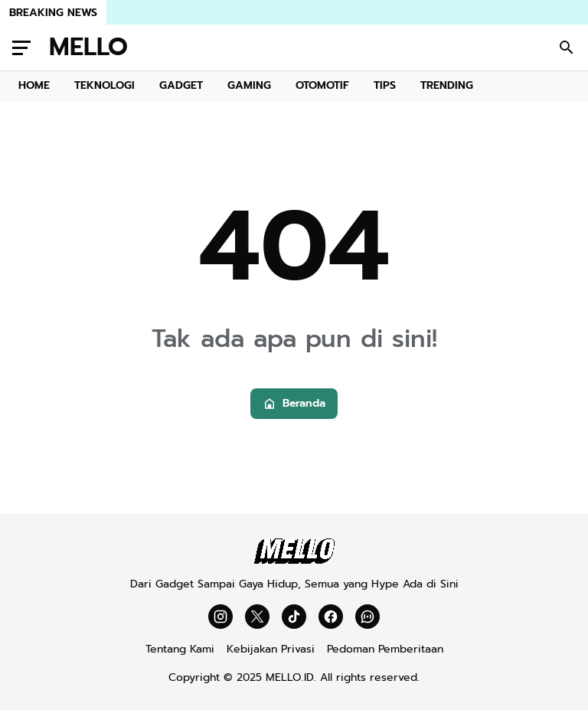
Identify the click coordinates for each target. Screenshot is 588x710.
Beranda (294, 403)
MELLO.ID (290, 677)
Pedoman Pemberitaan (385, 649)
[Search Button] (567, 47)
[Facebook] (331, 617)
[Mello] (294, 560)
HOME (34, 85)
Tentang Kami (180, 649)
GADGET (181, 85)
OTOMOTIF (322, 85)
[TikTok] (294, 617)
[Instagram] (220, 617)
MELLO (88, 47)
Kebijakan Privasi (271, 649)
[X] (257, 617)
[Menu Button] (21, 47)
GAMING (249, 85)
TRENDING (447, 85)
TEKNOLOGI (105, 85)
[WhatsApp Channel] (367, 617)
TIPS (385, 85)
